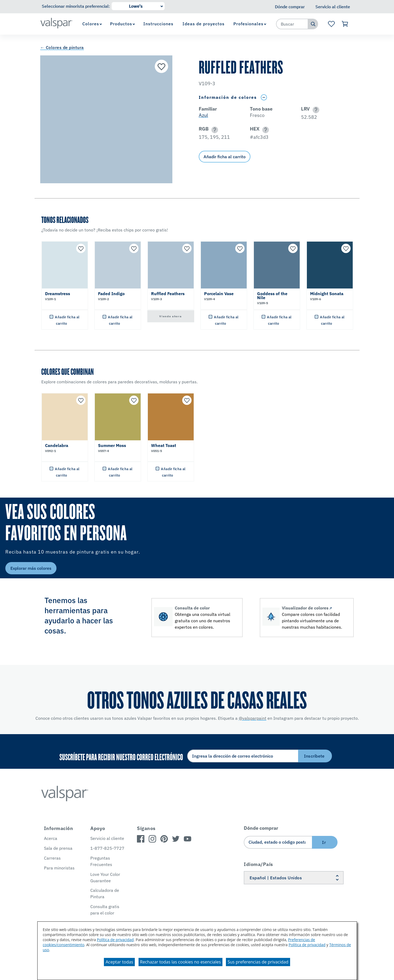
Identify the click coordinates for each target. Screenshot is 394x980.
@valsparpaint (253, 718)
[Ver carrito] (345, 24)
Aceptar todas (119, 962)
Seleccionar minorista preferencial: (76, 6)
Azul (203, 115)
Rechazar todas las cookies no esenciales (180, 962)
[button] (315, 110)
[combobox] (292, 24)
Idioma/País (258, 864)
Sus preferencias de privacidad (258, 962)
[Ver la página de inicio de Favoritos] (331, 24)
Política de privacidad (115, 940)
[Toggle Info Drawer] (264, 97)
